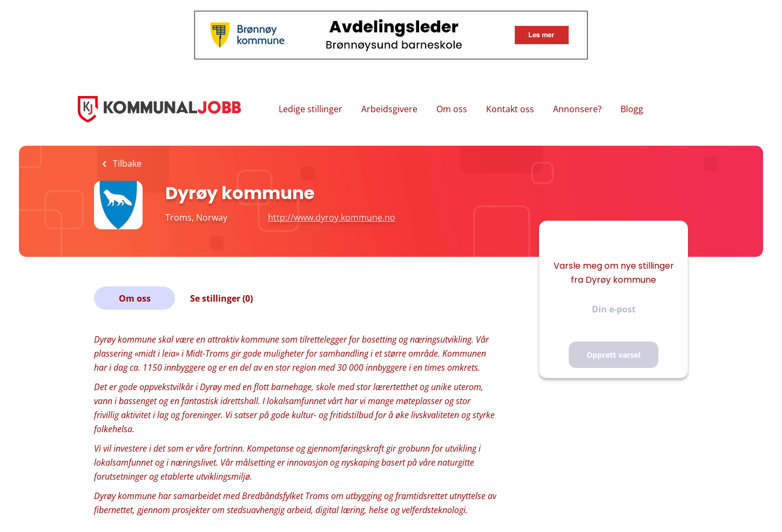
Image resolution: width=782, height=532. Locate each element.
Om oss (452, 109)
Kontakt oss (510, 109)
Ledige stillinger (311, 109)
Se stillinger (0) (221, 298)
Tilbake (126, 163)
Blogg (632, 109)
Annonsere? (577, 109)
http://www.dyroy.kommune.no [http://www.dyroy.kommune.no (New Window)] (332, 217)
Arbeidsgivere (389, 109)
